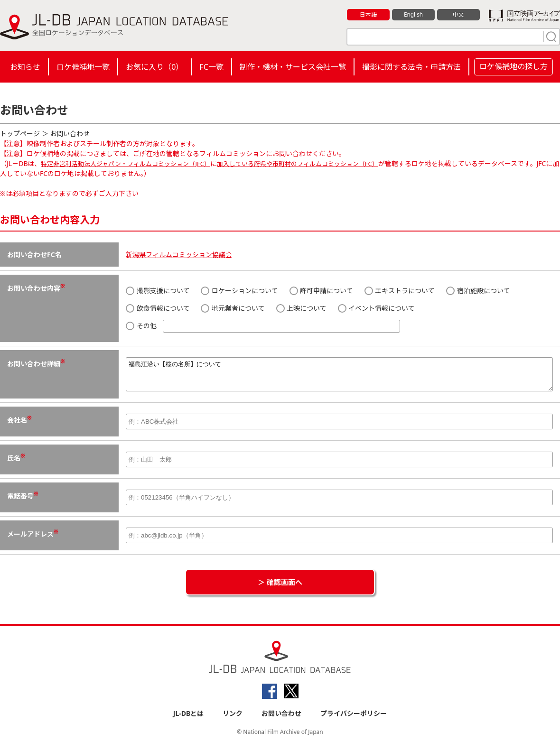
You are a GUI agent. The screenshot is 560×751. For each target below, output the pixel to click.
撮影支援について (158, 291)
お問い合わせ (281, 719)
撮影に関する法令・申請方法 (411, 67)
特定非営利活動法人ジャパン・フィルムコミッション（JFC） (132, 163)
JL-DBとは (189, 719)
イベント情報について (377, 308)
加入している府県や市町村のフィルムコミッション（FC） (317, 163)
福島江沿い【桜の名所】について (339, 377)
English (413, 15)
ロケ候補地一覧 (83, 67)
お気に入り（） (154, 67)
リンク (233, 719)
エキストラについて (400, 291)
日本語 (369, 15)
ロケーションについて (239, 291)
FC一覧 (211, 67)
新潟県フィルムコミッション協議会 (179, 255)
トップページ (20, 134)
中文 (458, 15)
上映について (302, 308)
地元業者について (233, 308)
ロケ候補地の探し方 (513, 66)
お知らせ (25, 67)
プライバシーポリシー (354, 719)
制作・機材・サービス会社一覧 (293, 67)
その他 (263, 326)
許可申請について (322, 291)
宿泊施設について (478, 291)
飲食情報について (158, 308)
